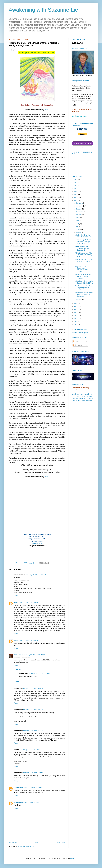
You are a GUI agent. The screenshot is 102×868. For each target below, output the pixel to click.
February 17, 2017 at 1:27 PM (31, 802)
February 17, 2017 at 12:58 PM (32, 787)
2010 (76, 321)
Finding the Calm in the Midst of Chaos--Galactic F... (83, 276)
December (79, 203)
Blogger (73, 858)
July (77, 218)
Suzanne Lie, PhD (80, 330)
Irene (16, 602)
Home (37, 843)
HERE (47, 110)
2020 (76, 192)
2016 (76, 304)
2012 (76, 315)
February (79, 233)
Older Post (61, 843)
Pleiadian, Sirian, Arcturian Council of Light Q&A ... (84, 282)
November (79, 206)
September (80, 212)
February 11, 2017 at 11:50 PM (34, 655)
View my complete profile (80, 333)
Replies (19, 670)
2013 (76, 312)
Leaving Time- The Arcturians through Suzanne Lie (82, 248)
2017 (76, 200)
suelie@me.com (79, 116)
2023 (76, 183)
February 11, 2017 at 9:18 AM (28, 602)
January (79, 300)
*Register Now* (37, 543)
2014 (76, 309)
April (77, 227)
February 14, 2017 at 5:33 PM (31, 750)
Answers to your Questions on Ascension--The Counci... (82, 269)
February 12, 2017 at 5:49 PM (33, 710)
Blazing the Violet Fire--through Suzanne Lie (83, 236)
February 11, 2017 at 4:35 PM (28, 640)
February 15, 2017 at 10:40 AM (34, 773)
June (78, 221)
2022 (76, 186)
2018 (76, 197)
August (78, 215)
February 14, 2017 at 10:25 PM (39, 673)
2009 (76, 324)
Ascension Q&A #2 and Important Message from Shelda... (83, 242)
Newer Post (13, 843)
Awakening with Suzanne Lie (43, 10)
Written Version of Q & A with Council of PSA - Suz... (84, 261)
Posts (76, 341)
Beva (16, 640)
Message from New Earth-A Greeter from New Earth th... (84, 294)
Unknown (17, 787)
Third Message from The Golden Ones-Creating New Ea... (84, 255)
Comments (77, 345)
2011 (76, 318)
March (78, 230)
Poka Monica (19, 655)
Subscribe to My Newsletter (82, 143)
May (77, 224)
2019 (76, 195)
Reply (16, 596)
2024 (76, 180)
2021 (76, 189)
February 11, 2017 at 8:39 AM (36, 575)
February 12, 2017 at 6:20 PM (33, 731)
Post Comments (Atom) (26, 846)
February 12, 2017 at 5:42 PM (33, 689)
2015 (76, 306)
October (79, 209)
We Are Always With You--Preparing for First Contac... (84, 288)
